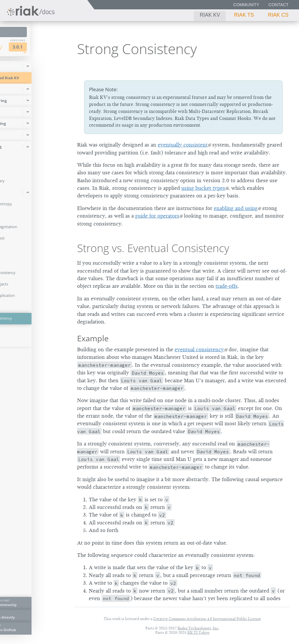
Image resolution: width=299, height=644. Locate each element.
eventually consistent (183, 145)
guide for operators (157, 216)
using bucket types (203, 188)
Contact (279, 5)
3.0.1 (52, 47)
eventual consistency (199, 349)
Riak (22, 47)
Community (246, 5)
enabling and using (236, 208)
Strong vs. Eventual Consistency (153, 248)
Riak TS (244, 15)
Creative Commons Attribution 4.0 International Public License (207, 619)
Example (93, 338)
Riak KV (210, 15)
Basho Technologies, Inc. (198, 628)
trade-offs (227, 286)
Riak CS (278, 15)
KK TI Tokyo (198, 632)
